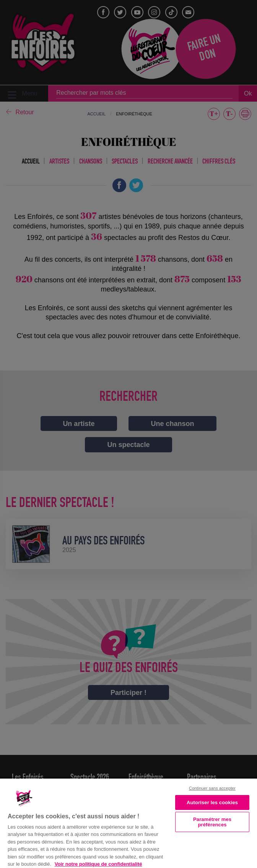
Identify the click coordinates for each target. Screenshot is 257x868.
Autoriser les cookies (212, 802)
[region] (128, 823)
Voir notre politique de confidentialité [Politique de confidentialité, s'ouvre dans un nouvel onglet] (98, 864)
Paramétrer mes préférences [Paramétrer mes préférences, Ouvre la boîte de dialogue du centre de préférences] (212, 822)
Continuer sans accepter (212, 788)
